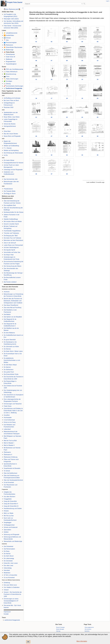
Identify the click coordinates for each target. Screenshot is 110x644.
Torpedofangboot (11, 64)
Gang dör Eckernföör (10, 501)
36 (36, 174)
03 (67, 42)
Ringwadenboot (11, 62)
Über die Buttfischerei (10, 473)
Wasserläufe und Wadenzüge (13, 541)
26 (36, 136)
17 (51, 98)
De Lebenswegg (9, 558)
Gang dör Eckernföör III (11, 506)
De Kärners (7, 349)
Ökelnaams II (8, 455)
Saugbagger (7, 522)
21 (36, 117)
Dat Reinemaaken (9, 549)
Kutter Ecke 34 (10, 57)
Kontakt (6, 614)
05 (98, 42)
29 (82, 136)
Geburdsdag (7, 568)
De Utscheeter (8, 561)
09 (82, 61)
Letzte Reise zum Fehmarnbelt (13, 245)
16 (36, 98)
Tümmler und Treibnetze (11, 233)
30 (98, 136)
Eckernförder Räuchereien (14, 47)
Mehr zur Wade (8, 513)
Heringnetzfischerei (10, 126)
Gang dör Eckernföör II (11, 504)
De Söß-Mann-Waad (10, 365)
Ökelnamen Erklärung (10, 457)
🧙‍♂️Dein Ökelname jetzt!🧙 (12, 9)
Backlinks (87, 631)
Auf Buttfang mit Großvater (12, 98)
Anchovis (6, 292)
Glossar (8, 38)
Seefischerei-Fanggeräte (14, 88)
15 (98, 80)
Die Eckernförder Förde (11, 374)
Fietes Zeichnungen (12, 79)
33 (67, 155)
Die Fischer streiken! (10, 282)
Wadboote (9, 59)
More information (82, 641)
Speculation (7, 530)
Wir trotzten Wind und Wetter (13, 221)
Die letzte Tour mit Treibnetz (12, 238)
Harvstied (6, 570)
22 (51, 117)
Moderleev (7, 573)
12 (51, 80)
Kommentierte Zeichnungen (14, 86)
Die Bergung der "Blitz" (11, 236)
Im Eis (5, 155)
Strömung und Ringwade (11, 534)
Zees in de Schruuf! (10, 243)
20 (98, 98)
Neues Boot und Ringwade (12, 136)
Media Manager (60, 629)
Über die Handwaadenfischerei (13, 480)
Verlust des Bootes (9, 124)
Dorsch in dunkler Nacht (11, 224)
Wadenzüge (9, 50)
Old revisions (88, 629)
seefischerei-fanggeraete (12, 620)
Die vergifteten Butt (9, 205)
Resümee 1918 (8, 107)
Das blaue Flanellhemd (11, 305)
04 (82, 42)
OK (28, 642)
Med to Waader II (9, 445)
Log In (108, 1)
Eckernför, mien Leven (11, 563)
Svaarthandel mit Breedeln (12, 468)
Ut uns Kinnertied (9, 577)
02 (51, 42)
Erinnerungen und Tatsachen (12, 404)
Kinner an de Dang (9, 422)
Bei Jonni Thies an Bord (11, 100)
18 (67, 98)
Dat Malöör (7, 314)
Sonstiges (9, 81)
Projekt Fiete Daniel (15, 2)
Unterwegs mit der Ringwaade (13, 170)
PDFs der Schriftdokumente (14, 69)
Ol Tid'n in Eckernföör (10, 575)
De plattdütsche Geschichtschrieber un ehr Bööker (12, 360)
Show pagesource (89, 627)
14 (82, 80)
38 (67, 174)
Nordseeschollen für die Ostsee (13, 212)
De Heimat (7, 554)
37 (51, 174)
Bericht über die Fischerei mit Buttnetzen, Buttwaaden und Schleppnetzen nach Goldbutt (13, 301)
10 (98, 61)
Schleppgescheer (9, 525)
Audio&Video (10, 35)
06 (36, 61)
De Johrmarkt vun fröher (11, 346)
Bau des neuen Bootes (11, 134)
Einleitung (7, 583)
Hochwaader (7, 417)
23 (67, 117)
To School (7, 471)
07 (51, 61)
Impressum (7, 612)
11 (36, 80)
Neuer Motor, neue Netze (11, 117)
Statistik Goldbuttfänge (11, 219)
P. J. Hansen (7, 148)
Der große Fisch (9, 372)
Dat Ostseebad (8, 546)
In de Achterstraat (9, 420)
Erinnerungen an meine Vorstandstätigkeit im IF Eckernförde (11, 601)
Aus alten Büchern (9, 497)
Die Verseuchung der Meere (12, 266)
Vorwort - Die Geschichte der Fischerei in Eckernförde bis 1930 (12, 594)
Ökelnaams (7, 452)
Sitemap (58, 631)
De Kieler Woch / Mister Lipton (13, 351)
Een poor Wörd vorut (10, 585)
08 (67, 61)
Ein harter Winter (9, 160)
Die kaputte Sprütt (9, 250)
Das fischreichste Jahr (10, 179)
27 (51, 136)
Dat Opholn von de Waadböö (13, 317)
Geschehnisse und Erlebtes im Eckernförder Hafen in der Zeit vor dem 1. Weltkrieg (13, 411)
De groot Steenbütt (9, 340)
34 (82, 155)
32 (51, 155)
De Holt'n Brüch (8, 556)
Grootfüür (6, 415)
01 (36, 42)
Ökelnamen (9, 45)
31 (36, 155)
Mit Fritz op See (8, 516)
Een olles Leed (8, 565)
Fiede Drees (7, 406)
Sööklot (6, 532)
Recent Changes (60, 627)
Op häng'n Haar (8, 255)
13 (67, 80)
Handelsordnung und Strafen (12, 508)
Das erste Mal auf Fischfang (12, 307)
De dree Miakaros (9, 333)
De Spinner (7, 367)
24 (82, 117)
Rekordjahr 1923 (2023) (11, 19)
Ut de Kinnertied (9, 482)
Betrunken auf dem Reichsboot (13, 240)
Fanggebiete (7, 499)
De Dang (6, 551)
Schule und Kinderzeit (10, 527)
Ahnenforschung (11, 74)
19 (82, 98)
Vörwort (6, 590)
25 (98, 117)
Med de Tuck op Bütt (10, 441)
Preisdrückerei (8, 189)
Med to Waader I (9, 443)
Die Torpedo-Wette (9, 191)
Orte (7, 40)
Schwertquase (10, 54)
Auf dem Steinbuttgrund (11, 247)
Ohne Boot (7, 131)
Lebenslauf (7, 429)
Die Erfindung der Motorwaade (13, 153)
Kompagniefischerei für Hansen (13, 163)
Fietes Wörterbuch (11, 72)
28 (67, 136)
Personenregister (11, 43)
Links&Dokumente (11, 33)
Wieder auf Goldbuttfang (11, 146)
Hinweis (6, 511)
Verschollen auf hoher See (12, 252)
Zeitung (8, 84)
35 (98, 155)
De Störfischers (8, 370)
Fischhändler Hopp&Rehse (12, 231)
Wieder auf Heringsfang (11, 150)
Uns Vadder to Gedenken (11, 587)
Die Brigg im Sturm (9, 193)
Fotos (7, 76)
